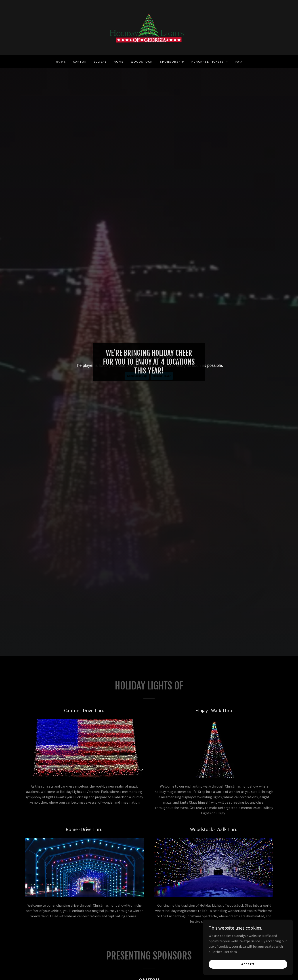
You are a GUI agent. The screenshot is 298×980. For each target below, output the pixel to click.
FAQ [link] (239, 62)
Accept (248, 964)
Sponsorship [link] (172, 62)
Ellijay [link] (100, 62)
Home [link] (61, 62)
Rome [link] (119, 62)
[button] (210, 62)
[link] (149, 27)
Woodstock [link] (142, 62)
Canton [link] (80, 62)
